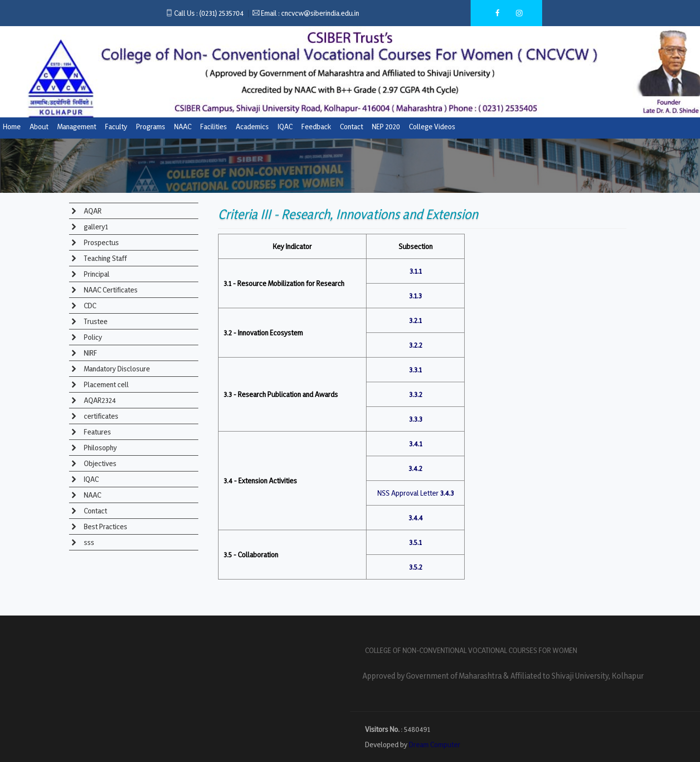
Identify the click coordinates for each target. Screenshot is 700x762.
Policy (92, 337)
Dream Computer (435, 744)
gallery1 (95, 227)
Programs (151, 127)
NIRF (90, 353)
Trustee (95, 321)
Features (97, 432)
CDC (89, 306)
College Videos (432, 127)
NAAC (183, 127)
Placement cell (106, 384)
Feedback (316, 127)
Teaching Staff (105, 258)
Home (12, 127)
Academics (252, 127)
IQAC (285, 127)
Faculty (116, 127)
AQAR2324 (99, 400)
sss (88, 542)
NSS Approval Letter (408, 493)
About (39, 127)
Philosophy (100, 448)
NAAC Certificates (110, 290)
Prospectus (101, 242)
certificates (100, 416)
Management (77, 127)
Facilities (214, 127)
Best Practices (105, 526)
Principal (96, 274)
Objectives (99, 463)
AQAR (92, 211)
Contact (351, 127)
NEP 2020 (386, 127)
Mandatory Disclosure (116, 369)
